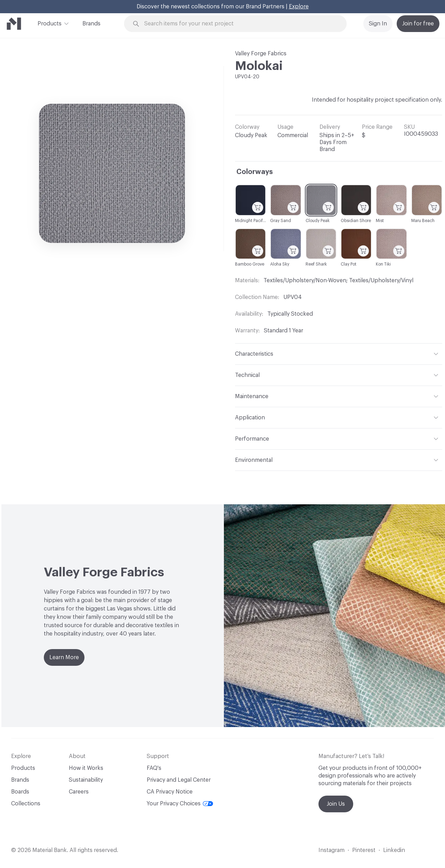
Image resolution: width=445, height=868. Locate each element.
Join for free (418, 24)
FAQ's (154, 768)
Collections (26, 804)
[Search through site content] (239, 24)
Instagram (331, 850)
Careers (79, 792)
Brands (91, 24)
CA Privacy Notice (170, 792)
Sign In (378, 24)
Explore (299, 7)
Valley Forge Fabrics (261, 54)
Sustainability (86, 780)
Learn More (64, 657)
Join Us (336, 804)
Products (50, 23)
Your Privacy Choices (180, 804)
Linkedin (394, 850)
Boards (20, 792)
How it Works (86, 768)
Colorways (255, 172)
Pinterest (364, 850)
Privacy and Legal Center (179, 780)
